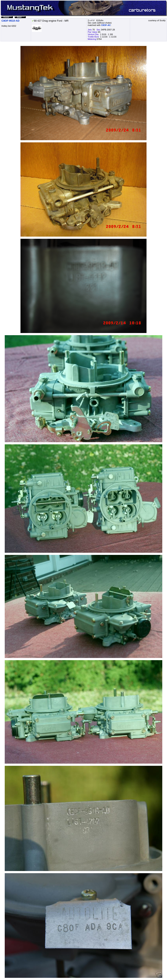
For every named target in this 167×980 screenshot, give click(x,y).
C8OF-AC (106, 25)
